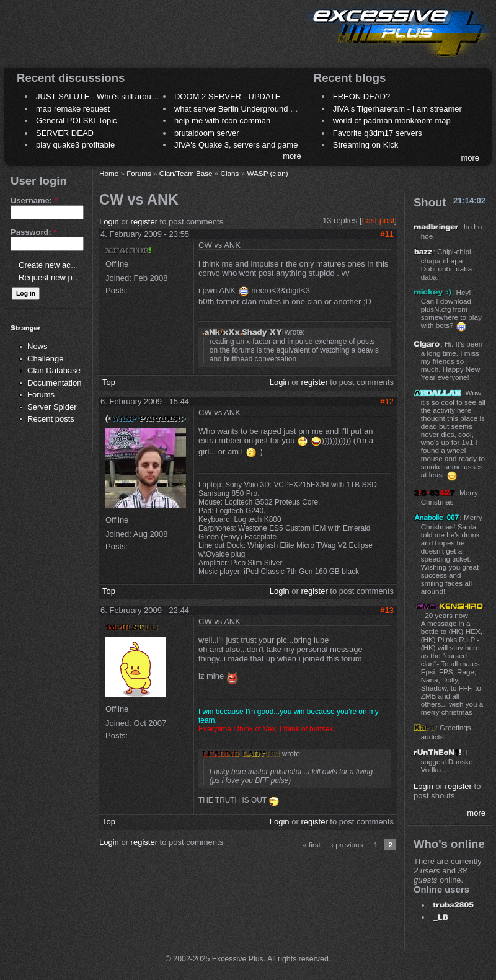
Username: (34, 201)
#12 (387, 401)
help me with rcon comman (222, 121)
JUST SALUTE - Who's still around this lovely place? (130, 96)
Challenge (46, 359)
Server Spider (52, 407)
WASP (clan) (267, 173)
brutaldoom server (207, 133)
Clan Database (54, 370)
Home (109, 173)
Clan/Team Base (186, 173)
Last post (379, 220)
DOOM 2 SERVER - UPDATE (227, 96)
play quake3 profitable (75, 145)
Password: (33, 232)
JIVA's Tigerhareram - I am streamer (397, 109)
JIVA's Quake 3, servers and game (236, 145)
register (144, 222)
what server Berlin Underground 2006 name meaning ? (272, 109)
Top (109, 382)
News (38, 346)
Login (109, 222)
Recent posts (51, 419)
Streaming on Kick (366, 145)
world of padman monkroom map (392, 121)
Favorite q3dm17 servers (378, 133)
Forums (41, 395)
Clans (230, 173)
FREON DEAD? (361, 96)
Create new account (55, 265)
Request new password (60, 277)
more (292, 156)
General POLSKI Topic (77, 121)
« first (312, 845)
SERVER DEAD (65, 133)
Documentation (54, 383)
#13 (387, 610)
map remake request (73, 109)
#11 (387, 234)
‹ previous (347, 845)
